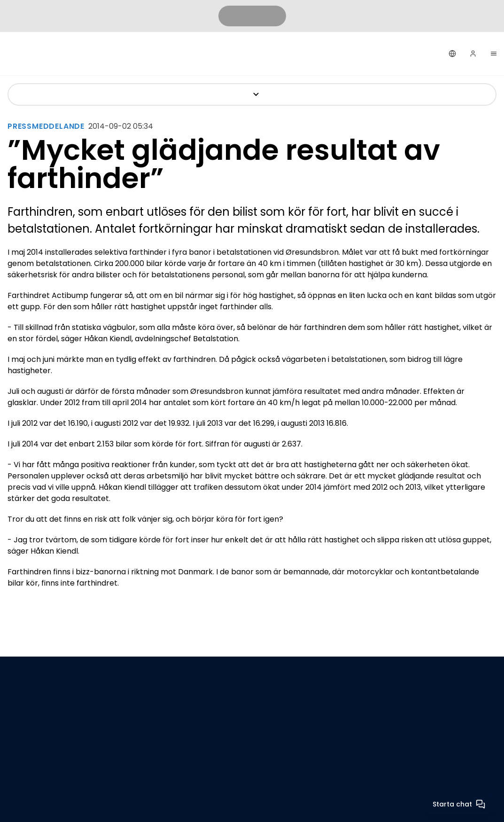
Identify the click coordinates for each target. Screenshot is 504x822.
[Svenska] (452, 54)
